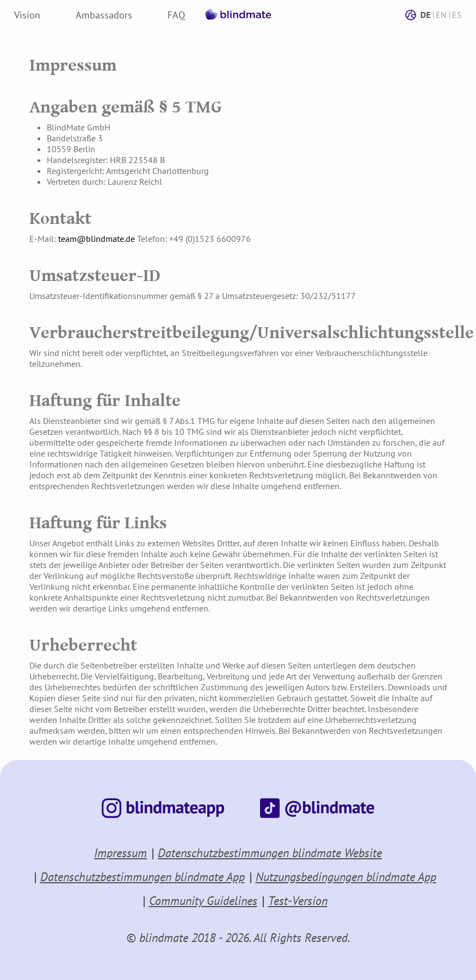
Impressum (120, 853)
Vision (27, 15)
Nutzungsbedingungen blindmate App (346, 877)
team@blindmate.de (97, 239)
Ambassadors (104, 15)
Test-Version (298, 901)
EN (441, 15)
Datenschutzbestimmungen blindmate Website (270, 853)
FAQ (176, 15)
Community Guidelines (203, 901)
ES (457, 15)
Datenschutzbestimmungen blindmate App (143, 877)
